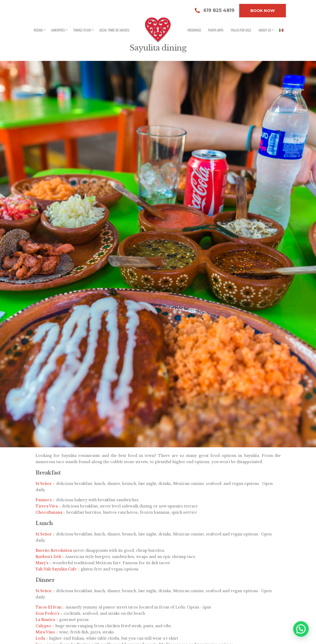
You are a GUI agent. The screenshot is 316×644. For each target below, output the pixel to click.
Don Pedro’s (47, 613)
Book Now (263, 10)
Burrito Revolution (54, 550)
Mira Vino (45, 632)
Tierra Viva (47, 506)
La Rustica (45, 620)
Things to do (82, 30)
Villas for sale (241, 30)
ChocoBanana (49, 512)
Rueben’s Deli (48, 557)
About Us (264, 30)
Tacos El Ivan (49, 607)
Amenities (58, 30)
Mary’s (42, 563)
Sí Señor (44, 484)
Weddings (194, 30)
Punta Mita (215, 30)
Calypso (43, 626)
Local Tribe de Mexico (114, 30)
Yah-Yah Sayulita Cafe (56, 569)
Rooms (38, 30)
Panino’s (44, 500)
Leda (40, 638)
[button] (301, 629)
